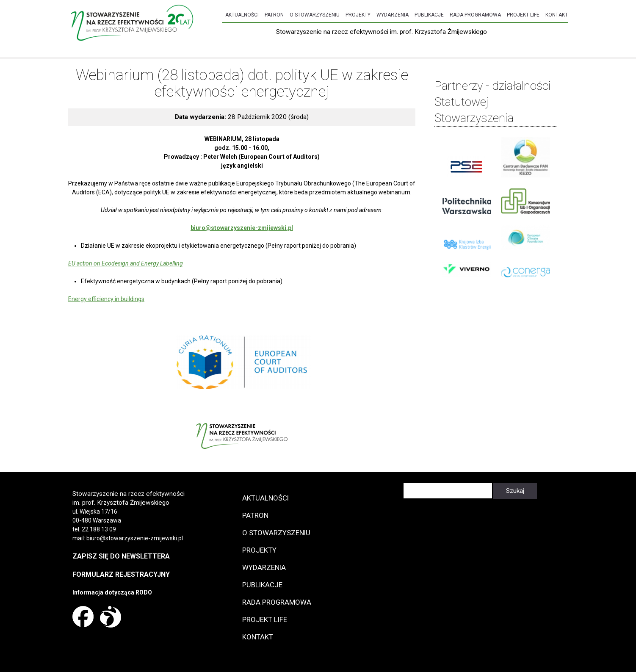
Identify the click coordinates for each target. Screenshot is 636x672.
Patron (274, 15)
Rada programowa (475, 15)
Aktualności (242, 15)
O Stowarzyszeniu (315, 15)
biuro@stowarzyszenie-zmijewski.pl (242, 228)
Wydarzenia (393, 15)
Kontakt (557, 15)
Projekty (358, 15)
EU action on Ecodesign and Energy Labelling (126, 263)
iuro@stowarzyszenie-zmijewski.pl (136, 538)
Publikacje (429, 15)
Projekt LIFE (523, 15)
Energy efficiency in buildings (106, 299)
